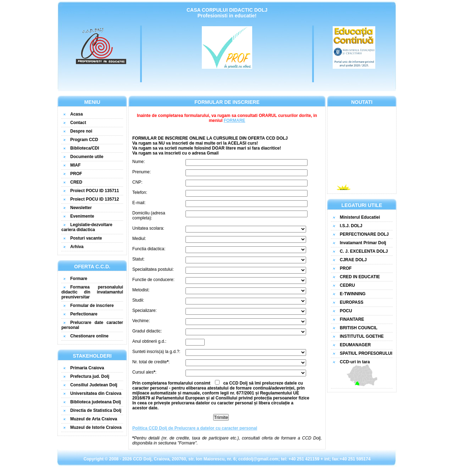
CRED (76, 182)
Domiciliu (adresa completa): (149, 215)
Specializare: (145, 310)
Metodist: (141, 290)
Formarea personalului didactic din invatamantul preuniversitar (92, 292)
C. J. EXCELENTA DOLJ (364, 251)
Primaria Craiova (87, 368)
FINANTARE (352, 319)
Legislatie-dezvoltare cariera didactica (87, 227)
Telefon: (140, 192)
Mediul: (139, 239)
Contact (78, 123)
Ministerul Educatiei (360, 217)
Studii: (138, 300)
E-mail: (139, 203)
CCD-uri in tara (362, 373)
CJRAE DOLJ (353, 260)
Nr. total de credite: (151, 362)
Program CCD (84, 140)
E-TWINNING (353, 294)
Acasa (76, 114)
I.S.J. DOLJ (351, 226)
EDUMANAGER (355, 345)
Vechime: (141, 321)
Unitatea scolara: (148, 228)
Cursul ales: (144, 372)
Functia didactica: (149, 249)
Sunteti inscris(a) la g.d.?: (156, 352)
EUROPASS (351, 302)
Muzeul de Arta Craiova (94, 419)
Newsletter (81, 208)
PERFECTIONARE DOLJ (364, 234)
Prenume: (142, 172)
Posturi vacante (86, 238)
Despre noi (81, 131)
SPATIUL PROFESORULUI (366, 353)
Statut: (139, 259)
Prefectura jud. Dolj (90, 376)
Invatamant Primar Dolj (363, 243)
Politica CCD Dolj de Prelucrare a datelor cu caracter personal (195, 428)
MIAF (75, 165)
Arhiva (77, 247)
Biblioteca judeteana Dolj (96, 402)
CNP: (137, 182)
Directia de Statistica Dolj (96, 410)
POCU (346, 311)
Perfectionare (84, 314)
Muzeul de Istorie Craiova (96, 427)
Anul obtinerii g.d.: (149, 341)
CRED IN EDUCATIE (360, 277)
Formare (79, 279)
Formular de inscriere (92, 306)
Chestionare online (89, 336)
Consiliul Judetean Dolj (94, 385)
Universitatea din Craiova (96, 393)
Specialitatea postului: (153, 269)
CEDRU (347, 285)
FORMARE (235, 121)
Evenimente (82, 216)
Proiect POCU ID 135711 (95, 191)
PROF (76, 174)
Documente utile (87, 157)
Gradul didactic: (147, 331)
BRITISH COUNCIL (359, 328)
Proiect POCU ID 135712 (95, 199)
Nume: (139, 162)
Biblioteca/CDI (85, 148)
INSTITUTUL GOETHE (362, 336)
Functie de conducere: (153, 280)
